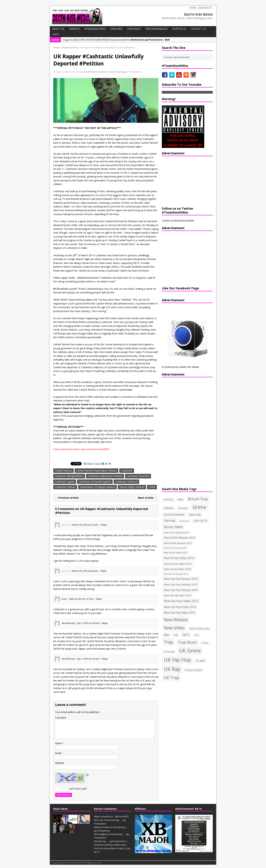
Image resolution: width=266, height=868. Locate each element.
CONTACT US (198, 29)
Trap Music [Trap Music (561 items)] (187, 642)
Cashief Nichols (63, 471)
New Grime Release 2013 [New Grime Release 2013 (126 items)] (176, 533)
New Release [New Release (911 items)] (176, 620)
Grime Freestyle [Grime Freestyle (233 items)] (174, 515)
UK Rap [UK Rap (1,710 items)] (172, 669)
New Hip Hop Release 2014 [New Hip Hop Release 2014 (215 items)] (181, 579)
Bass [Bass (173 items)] (180, 499)
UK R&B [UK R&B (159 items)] (200, 661)
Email (58, 753)
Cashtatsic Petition (65, 487)
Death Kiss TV (205, 8)
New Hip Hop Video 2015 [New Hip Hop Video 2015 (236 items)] (180, 607)
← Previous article (67, 498)
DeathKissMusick (156, 29)
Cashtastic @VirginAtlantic (69, 476)
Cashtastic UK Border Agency (95, 482)
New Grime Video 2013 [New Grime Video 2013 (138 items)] (175, 553)
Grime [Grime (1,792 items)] (199, 507)
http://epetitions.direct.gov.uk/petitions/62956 (81, 449)
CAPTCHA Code (78, 789)
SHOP (56, 34)
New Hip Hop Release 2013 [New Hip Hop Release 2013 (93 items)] (176, 574)
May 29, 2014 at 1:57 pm (81, 599)
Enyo (64, 599)
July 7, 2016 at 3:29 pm (88, 623)
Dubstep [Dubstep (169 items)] (169, 508)
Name (59, 743)
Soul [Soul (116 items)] (196, 635)
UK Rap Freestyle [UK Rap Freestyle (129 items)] (194, 670)
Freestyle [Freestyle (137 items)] (183, 508)
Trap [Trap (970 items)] (168, 642)
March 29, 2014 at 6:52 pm (85, 571)
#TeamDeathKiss (95, 29)
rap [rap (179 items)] (176, 635)
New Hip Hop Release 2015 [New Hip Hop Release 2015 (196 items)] (181, 584)
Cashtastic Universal (126, 482)
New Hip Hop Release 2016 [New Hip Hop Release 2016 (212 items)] (181, 590)
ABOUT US (58, 29)
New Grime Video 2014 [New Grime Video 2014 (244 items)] (179, 558)
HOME (193, 8)
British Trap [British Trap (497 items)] (198, 499)
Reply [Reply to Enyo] (99, 599)
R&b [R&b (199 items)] (167, 635)
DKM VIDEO (134, 29)
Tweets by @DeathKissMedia (178, 221)
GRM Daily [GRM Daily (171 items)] (195, 515)
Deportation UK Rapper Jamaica (97, 487)
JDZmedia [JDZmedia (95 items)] (185, 521)
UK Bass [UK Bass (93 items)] (205, 643)
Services (74, 29)
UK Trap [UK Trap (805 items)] (171, 677)
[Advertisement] (183, 181)
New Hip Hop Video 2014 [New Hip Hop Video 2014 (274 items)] (181, 601)
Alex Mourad (68, 623)
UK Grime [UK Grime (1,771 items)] (190, 650)
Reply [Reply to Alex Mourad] (105, 623)
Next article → (147, 498)
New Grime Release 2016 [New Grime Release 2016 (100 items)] (175, 548)
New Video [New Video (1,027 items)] (174, 628)
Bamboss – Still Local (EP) (116, 816)
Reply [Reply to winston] (104, 525)
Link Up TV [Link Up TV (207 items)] (201, 521)
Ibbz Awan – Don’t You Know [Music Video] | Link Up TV (112, 848)
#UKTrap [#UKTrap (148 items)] (168, 499)
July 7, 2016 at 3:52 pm (88, 659)
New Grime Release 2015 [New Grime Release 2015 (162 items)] (178, 543)
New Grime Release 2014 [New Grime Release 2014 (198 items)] (179, 538)
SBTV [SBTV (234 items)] (186, 635)
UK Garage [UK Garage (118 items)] (169, 652)
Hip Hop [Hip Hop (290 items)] (170, 520)
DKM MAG (116, 29)
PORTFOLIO (179, 29)
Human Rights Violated (132, 487)
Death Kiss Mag (118, 72)
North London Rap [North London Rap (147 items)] (199, 629)
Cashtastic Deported (138, 476)
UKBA (152, 487)
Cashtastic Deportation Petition (105, 476)
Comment (61, 718)
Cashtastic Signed (65, 482)
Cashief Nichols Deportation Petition (96, 471)
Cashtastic (127, 471)
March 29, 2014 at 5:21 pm (85, 525)
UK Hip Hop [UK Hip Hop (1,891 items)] (178, 660)
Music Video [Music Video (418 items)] (173, 527)
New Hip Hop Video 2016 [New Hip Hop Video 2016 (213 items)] (179, 613)
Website (60, 763)
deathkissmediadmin (95, 72)
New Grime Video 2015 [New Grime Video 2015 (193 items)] (178, 564)
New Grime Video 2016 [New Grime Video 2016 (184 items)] (178, 569)
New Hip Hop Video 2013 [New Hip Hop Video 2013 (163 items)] (178, 595)
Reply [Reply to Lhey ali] (104, 571)
